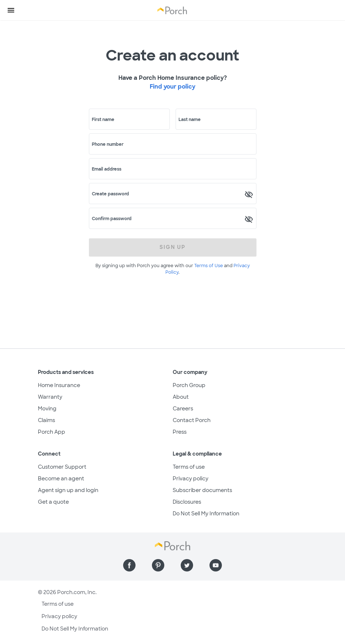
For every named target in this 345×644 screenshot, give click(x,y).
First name (103, 120)
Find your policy (172, 87)
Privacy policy (191, 479)
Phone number (108, 144)
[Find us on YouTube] (216, 565)
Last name (190, 120)
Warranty (50, 397)
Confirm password (112, 219)
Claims (46, 420)
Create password (110, 194)
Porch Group (189, 385)
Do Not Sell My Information (206, 514)
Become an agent (61, 479)
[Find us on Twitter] (187, 565)
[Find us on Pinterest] (158, 565)
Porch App (52, 432)
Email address (107, 169)
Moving (47, 409)
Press (180, 432)
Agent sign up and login (68, 490)
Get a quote (53, 502)
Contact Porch (192, 420)
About (181, 397)
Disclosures (187, 502)
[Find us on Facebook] (129, 565)
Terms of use (189, 467)
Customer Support (62, 467)
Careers (183, 409)
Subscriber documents (202, 490)
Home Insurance (59, 385)
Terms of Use (209, 266)
